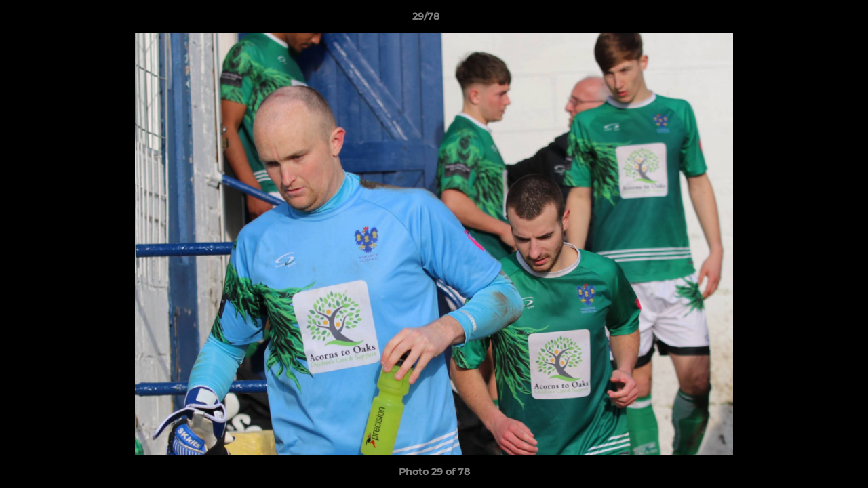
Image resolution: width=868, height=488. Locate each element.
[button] (811, 20)
